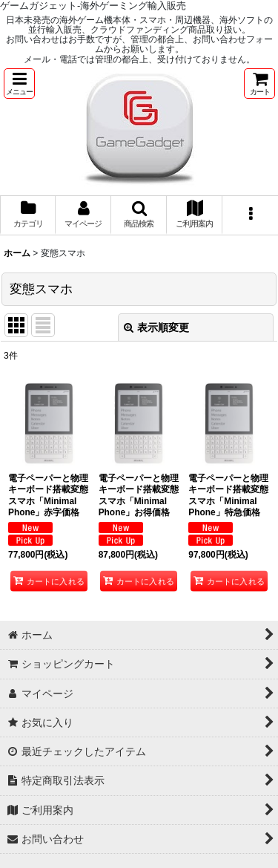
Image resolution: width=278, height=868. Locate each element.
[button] (19, 84)
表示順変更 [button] (156, 327)
